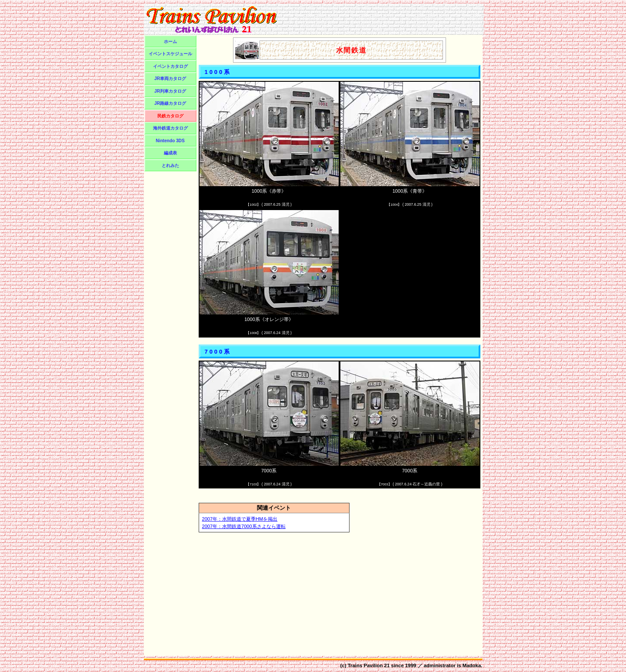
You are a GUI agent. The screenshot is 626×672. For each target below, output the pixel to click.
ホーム (170, 42)
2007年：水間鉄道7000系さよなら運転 (244, 526)
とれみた (170, 165)
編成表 (170, 153)
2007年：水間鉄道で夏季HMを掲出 (240, 519)
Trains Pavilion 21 (369, 665)
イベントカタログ (170, 66)
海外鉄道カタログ (170, 128)
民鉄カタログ (170, 116)
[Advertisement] (382, 19)
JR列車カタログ (170, 91)
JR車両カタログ (170, 79)
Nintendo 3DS (170, 141)
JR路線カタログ (170, 103)
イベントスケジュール (170, 54)
